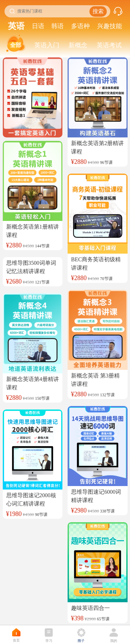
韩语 (58, 26)
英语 (16, 26)
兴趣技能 (110, 26)
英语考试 (109, 45)
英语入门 (47, 45)
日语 (38, 26)
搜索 (98, 11)
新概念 (78, 45)
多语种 (80, 26)
